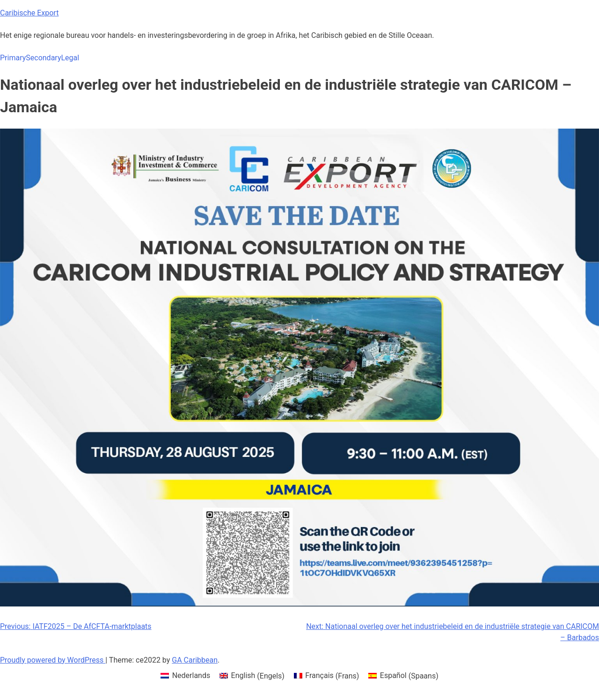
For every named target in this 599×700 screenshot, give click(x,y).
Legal (70, 58)
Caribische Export (29, 13)
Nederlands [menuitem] (191, 675)
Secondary (43, 58)
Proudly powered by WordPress (53, 660)
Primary (13, 58)
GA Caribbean (195, 660)
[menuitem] (185, 676)
